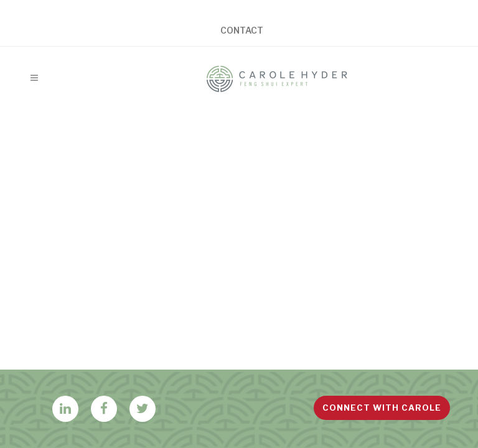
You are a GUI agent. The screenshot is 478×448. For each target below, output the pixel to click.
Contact (242, 30)
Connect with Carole (382, 408)
